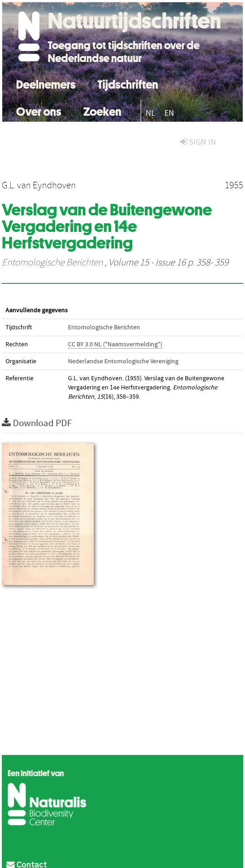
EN (169, 113)
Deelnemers (46, 83)
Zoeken (102, 110)
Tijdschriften (128, 83)
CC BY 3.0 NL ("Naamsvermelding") (115, 344)
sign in (198, 142)
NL (151, 113)
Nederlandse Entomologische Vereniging (123, 361)
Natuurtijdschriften (134, 21)
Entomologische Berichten (52, 263)
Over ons (39, 110)
